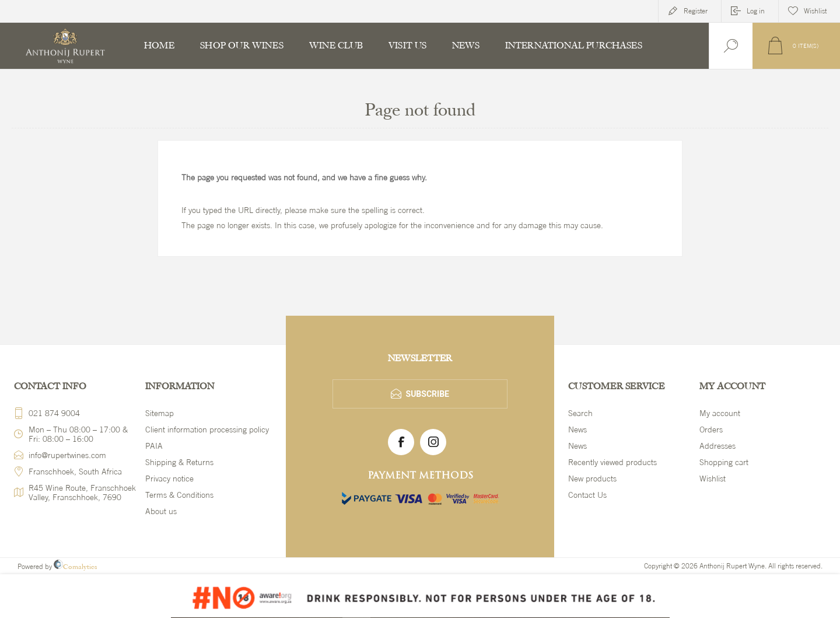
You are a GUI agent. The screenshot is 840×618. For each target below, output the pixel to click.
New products (592, 479)
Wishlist (713, 479)
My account (720, 413)
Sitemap (160, 413)
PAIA (154, 446)
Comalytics (76, 567)
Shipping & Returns (179, 462)
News (577, 430)
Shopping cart (724, 462)
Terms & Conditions (179, 495)
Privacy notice (169, 479)
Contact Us (587, 495)
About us (161, 511)
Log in (756, 11)
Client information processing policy (207, 430)
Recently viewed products (612, 462)
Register (696, 11)
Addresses (717, 446)
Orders (711, 430)
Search (580, 413)
